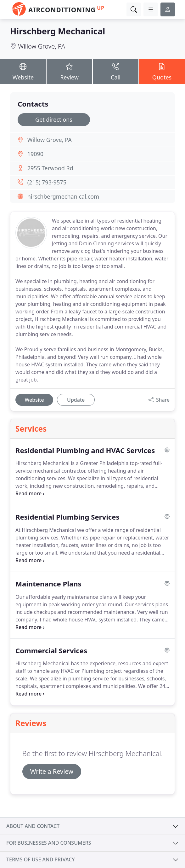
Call (116, 71)
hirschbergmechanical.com (63, 196)
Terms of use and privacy (41, 859)
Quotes (162, 71)
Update (76, 400)
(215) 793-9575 (47, 182)
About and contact (33, 826)
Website (23, 71)
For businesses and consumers (49, 843)
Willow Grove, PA (42, 46)
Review (69, 71)
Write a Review (52, 771)
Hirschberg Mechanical (58, 31)
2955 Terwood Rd (50, 168)
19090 (35, 154)
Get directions (54, 119)
